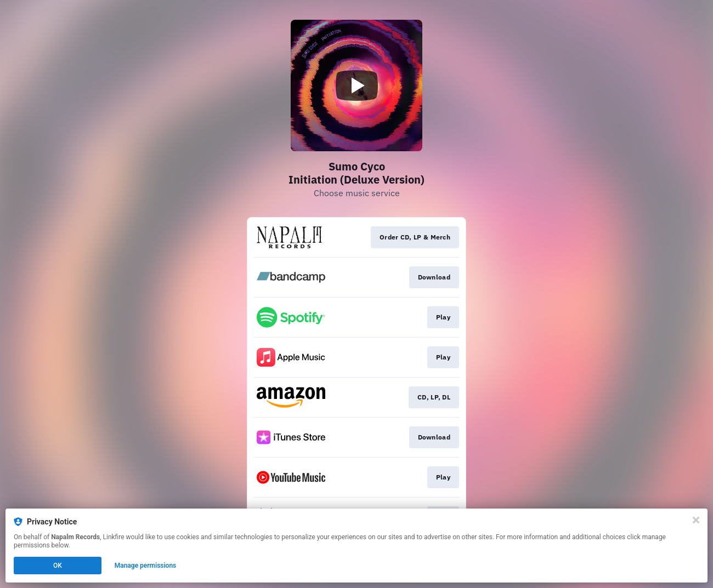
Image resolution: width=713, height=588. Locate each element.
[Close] (696, 520)
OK (58, 566)
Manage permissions (146, 566)
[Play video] (356, 85)
